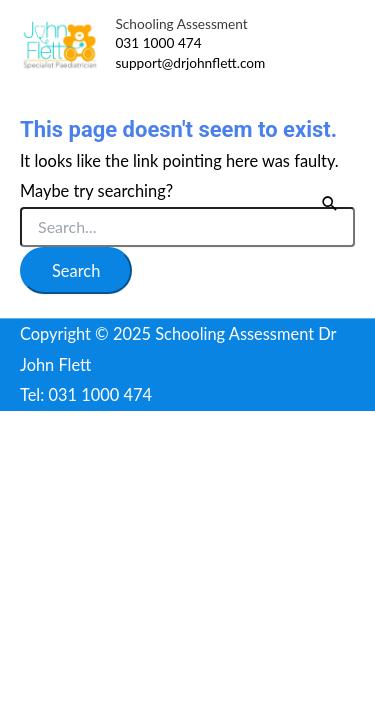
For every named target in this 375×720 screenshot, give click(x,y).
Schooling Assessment (181, 23)
